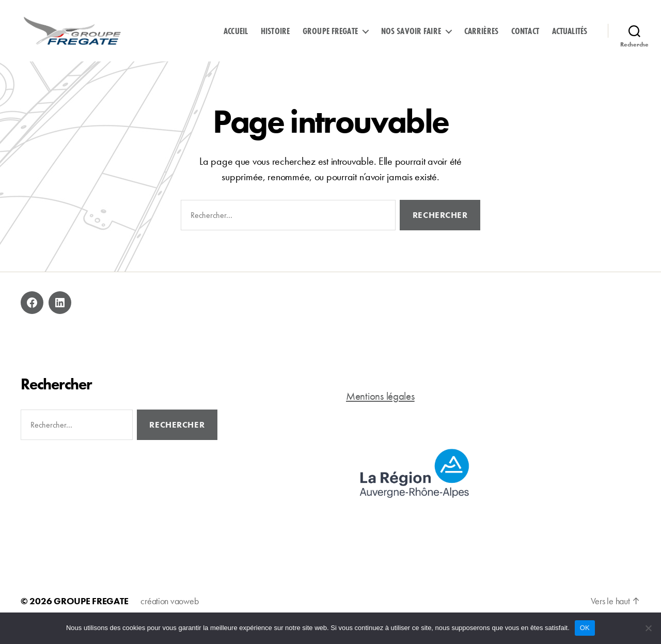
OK (585, 628)
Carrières (481, 38)
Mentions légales (380, 409)
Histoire (275, 38)
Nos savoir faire (411, 38)
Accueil (236, 38)
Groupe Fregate (330, 38)
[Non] (648, 628)
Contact (525, 38)
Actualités (570, 38)
